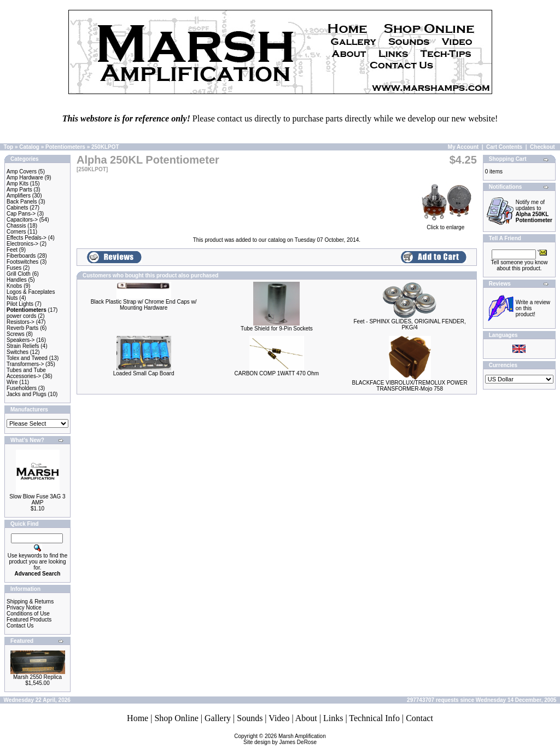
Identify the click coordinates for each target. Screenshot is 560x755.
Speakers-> (21, 340)
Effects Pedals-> (27, 238)
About (306, 718)
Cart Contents (504, 147)
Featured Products (29, 620)
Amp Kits (17, 184)
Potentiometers (65, 147)
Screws (16, 334)
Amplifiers (19, 196)
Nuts (12, 298)
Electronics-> (22, 244)
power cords (21, 316)
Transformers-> (25, 364)
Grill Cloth (19, 274)
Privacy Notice (24, 608)
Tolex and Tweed (27, 358)
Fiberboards (21, 256)
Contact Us (20, 626)
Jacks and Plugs (27, 394)
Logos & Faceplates (31, 292)
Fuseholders (22, 388)
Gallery (218, 718)
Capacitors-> (22, 220)
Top (9, 147)
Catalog (29, 147)
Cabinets (17, 208)
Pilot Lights (20, 304)
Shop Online (176, 718)
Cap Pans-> (21, 214)
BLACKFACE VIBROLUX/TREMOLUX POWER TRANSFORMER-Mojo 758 (410, 386)
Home (138, 718)
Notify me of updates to (534, 211)
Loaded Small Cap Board (144, 373)
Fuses (14, 268)
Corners (16, 232)
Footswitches (22, 262)
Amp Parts (19, 190)
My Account (463, 147)
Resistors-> (21, 322)
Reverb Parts (22, 328)
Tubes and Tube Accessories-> (26, 373)
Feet (12, 250)
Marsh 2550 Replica (37, 677)
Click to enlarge (446, 225)
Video (279, 718)
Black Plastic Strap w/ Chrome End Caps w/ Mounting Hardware (144, 305)
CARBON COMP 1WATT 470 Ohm (277, 373)
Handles (17, 280)
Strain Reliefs (23, 346)
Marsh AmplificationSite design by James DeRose (285, 739)
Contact (419, 718)
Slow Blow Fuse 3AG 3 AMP (37, 500)
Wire (12, 382)
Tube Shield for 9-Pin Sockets (277, 329)
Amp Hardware (25, 178)
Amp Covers (22, 172)
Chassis (16, 226)
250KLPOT (105, 147)
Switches (17, 352)
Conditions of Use (28, 614)
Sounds (250, 718)
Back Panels (22, 202)
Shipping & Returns (30, 602)
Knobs (14, 286)
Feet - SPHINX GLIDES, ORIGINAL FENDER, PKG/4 (410, 324)
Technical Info (374, 718)
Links (333, 718)
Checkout (542, 147)
